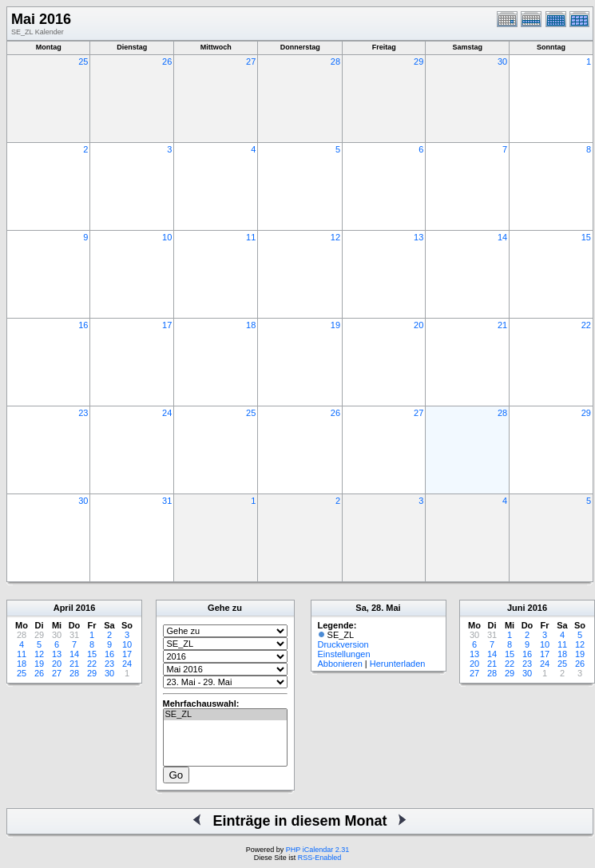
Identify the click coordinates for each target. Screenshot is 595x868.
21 (502, 325)
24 (167, 413)
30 (502, 61)
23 (83, 413)
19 (335, 325)
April (63, 608)
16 (83, 325)
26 (167, 61)
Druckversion (343, 644)
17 (167, 325)
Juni (516, 608)
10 (167, 237)
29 (418, 61)
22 (586, 325)
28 (335, 61)
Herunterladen (398, 664)
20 (418, 325)
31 (167, 501)
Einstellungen (344, 654)
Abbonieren (340, 664)
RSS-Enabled (320, 858)
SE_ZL (225, 715)
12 (335, 237)
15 (586, 237)
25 (83, 61)
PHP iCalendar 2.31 (317, 850)
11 (251, 237)
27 (251, 61)
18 (251, 325)
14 (502, 237)
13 (418, 237)
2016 (85, 608)
